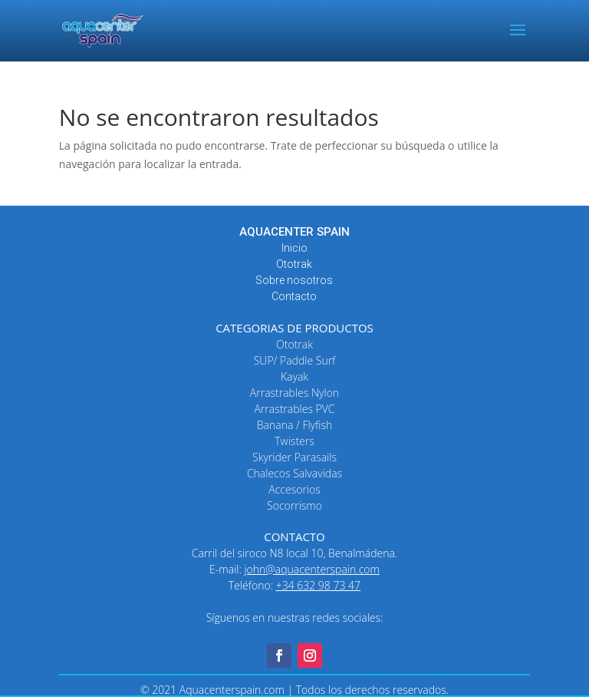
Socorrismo (294, 505)
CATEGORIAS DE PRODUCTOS (294, 328)
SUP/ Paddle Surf (295, 360)
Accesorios (294, 489)
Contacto (294, 296)
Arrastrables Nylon (294, 393)
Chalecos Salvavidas (294, 473)
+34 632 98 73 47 (318, 585)
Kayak (294, 376)
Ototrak (294, 264)
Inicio (294, 248)
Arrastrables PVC (294, 409)
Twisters (294, 441)
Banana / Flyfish (294, 425)
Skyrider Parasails (294, 457)
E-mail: (294, 569)
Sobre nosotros (294, 280)
